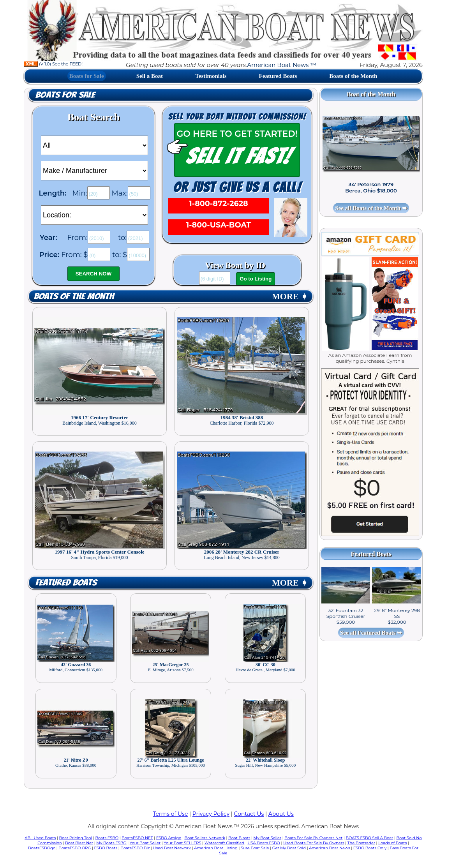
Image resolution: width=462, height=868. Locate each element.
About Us (281, 814)
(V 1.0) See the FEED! (53, 64)
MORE (290, 296)
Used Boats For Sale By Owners (314, 843)
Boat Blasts (239, 838)
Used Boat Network (172, 848)
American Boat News (329, 848)
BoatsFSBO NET (137, 838)
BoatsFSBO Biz (135, 848)
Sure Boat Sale (255, 848)
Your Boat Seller (145, 843)
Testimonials (211, 76)
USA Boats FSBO (264, 843)
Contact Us (249, 814)
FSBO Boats (106, 848)
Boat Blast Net (79, 843)
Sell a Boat (150, 76)
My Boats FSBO (111, 843)
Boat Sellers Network (205, 838)
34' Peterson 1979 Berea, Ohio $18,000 (371, 187)
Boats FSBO (107, 838)
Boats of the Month (353, 76)
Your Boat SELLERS (182, 843)
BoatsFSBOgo (42, 848)
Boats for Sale (87, 76)
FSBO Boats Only (370, 848)
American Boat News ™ (281, 65)
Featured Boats (278, 76)
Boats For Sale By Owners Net (313, 838)
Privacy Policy (211, 814)
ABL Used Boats (40, 838)
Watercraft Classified (224, 843)
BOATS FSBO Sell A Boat (370, 838)
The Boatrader (361, 843)
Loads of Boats (392, 843)
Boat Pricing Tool (75, 838)
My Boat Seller (268, 838)
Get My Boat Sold (289, 848)
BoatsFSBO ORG (75, 848)
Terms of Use (170, 814)
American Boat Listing (216, 848)
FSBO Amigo (169, 838)
